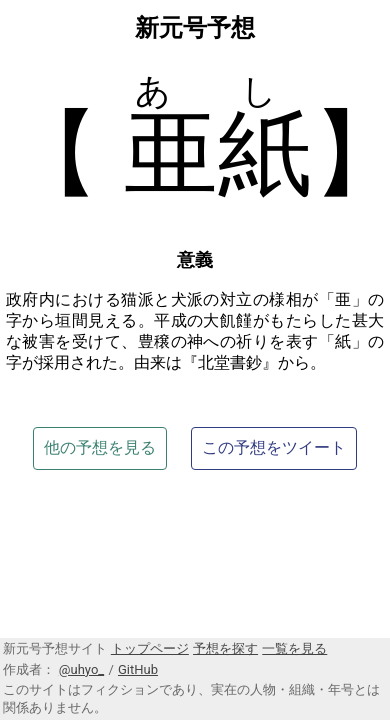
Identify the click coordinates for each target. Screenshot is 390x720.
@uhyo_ (81, 669)
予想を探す (225, 648)
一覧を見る (294, 648)
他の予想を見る (100, 447)
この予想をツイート (274, 447)
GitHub (138, 669)
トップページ (150, 648)
